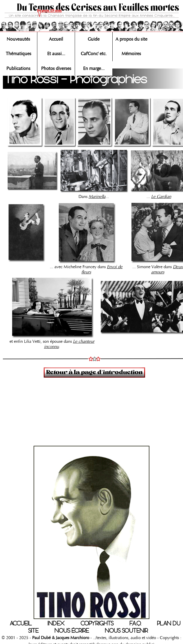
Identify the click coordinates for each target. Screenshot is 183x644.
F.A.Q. (135, 623)
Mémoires (131, 54)
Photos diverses (56, 68)
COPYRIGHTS (97, 623)
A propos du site (131, 39)
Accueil (56, 39)
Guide (94, 39)
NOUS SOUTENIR (126, 631)
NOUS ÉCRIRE (72, 631)
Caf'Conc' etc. (94, 54)
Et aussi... (56, 54)
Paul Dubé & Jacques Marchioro (60, 638)
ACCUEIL (21, 623)
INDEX (56, 623)
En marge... (94, 68)
